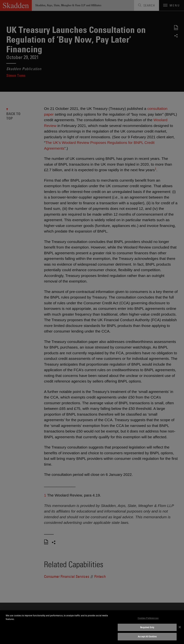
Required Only (147, 627)
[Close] (180, 627)
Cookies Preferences (148, 618)
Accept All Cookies (147, 636)
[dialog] (92, 627)
